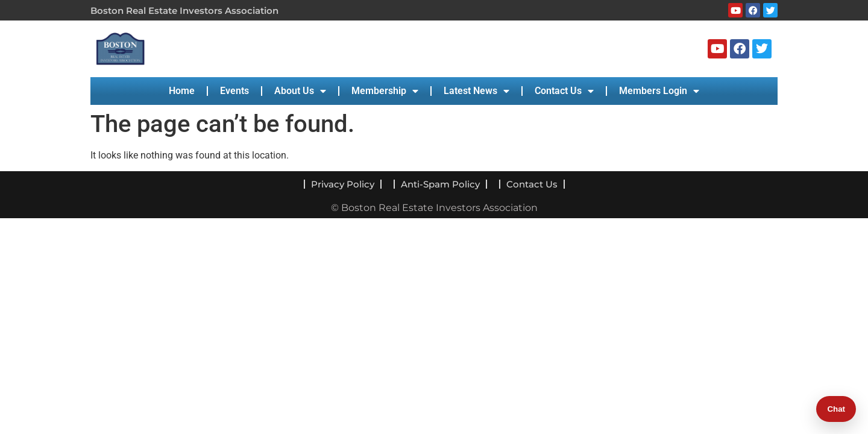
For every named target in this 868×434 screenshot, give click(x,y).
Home (182, 91)
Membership (385, 91)
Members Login (659, 91)
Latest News (476, 91)
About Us (300, 91)
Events (234, 91)
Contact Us (564, 91)
